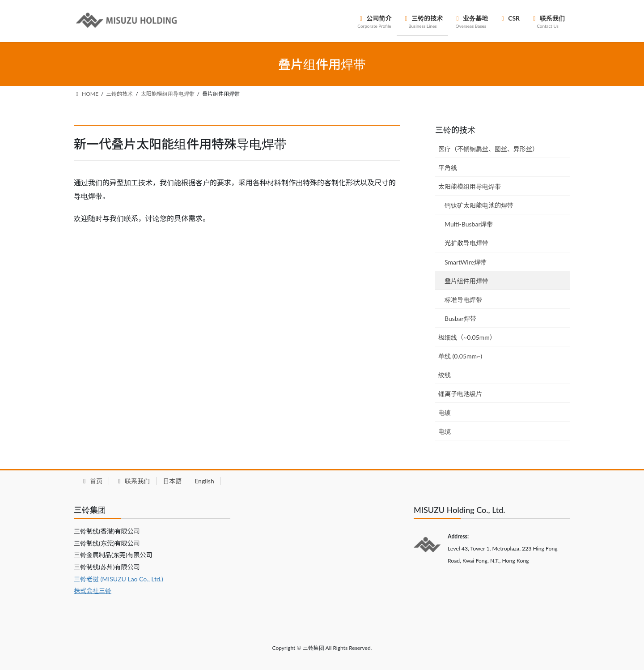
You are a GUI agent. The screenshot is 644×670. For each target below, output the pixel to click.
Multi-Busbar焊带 (469, 224)
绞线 (445, 375)
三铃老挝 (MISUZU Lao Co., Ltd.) (119, 579)
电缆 (445, 431)
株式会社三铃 (93, 591)
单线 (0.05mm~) (460, 356)
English (204, 481)
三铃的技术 (455, 130)
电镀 (445, 412)
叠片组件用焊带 (466, 281)
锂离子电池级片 (460, 394)
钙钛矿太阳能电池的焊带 (479, 205)
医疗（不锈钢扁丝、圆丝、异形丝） (488, 149)
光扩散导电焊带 (466, 243)
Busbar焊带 (460, 318)
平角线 (448, 168)
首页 (91, 481)
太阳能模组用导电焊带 (470, 186)
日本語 (172, 481)
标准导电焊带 (463, 300)
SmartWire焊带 (466, 262)
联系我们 (133, 481)
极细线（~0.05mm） (467, 337)
